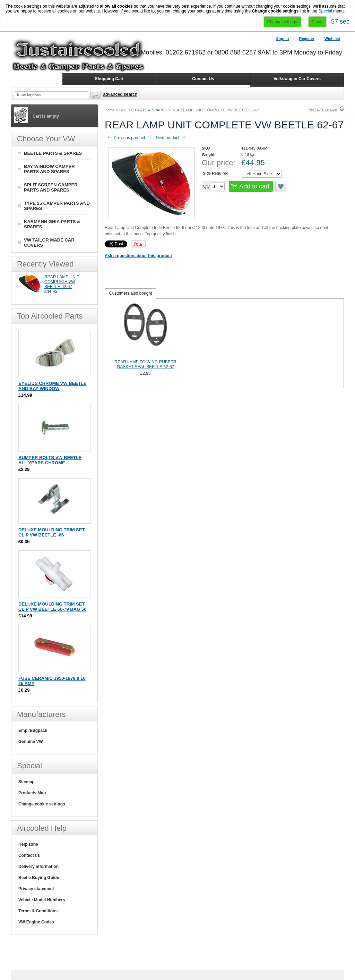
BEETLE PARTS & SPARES (143, 110)
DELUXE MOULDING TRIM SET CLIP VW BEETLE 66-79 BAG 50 (52, 607)
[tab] (131, 294)
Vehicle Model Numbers (42, 900)
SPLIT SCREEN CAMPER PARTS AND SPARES (51, 187)
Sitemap (27, 782)
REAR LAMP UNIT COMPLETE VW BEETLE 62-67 (62, 282)
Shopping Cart (109, 79)
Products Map (32, 793)
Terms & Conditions (38, 911)
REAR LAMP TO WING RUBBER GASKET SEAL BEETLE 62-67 (146, 364)
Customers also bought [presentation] (131, 293)
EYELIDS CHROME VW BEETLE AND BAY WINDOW (52, 386)
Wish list (332, 39)
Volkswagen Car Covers (297, 79)
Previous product (126, 138)
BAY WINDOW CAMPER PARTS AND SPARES (49, 169)
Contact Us (203, 79)
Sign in (282, 39)
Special (325, 11)
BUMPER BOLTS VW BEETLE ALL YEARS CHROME (50, 460)
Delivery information (38, 867)
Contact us (29, 855)
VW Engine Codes (36, 922)
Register (306, 39)
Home (110, 110)
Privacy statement (36, 889)
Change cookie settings (42, 804)
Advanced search (120, 94)
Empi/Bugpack (33, 730)
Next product (171, 138)
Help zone (28, 844)
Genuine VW (31, 742)
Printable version (323, 109)
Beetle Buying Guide (39, 878)
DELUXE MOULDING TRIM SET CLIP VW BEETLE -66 (51, 532)
